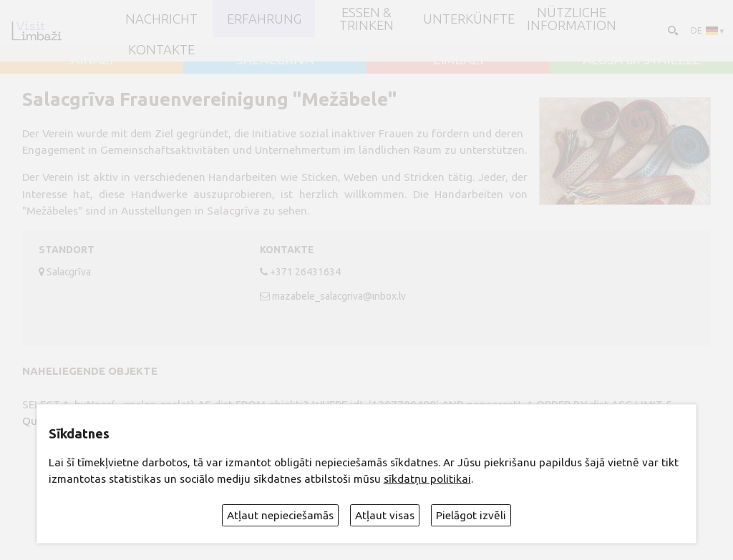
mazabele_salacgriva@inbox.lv (339, 296)
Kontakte (161, 49)
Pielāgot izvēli (471, 515)
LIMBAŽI (458, 59)
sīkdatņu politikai (427, 479)
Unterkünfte (469, 19)
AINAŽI (92, 59)
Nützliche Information (572, 19)
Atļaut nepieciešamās (280, 515)
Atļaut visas (385, 515)
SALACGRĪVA (275, 59)
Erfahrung (264, 19)
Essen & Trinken (366, 19)
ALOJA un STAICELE (642, 59)
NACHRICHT (161, 19)
